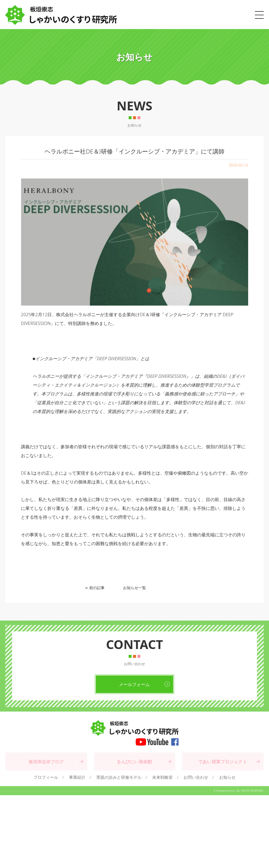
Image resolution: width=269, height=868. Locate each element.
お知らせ (227, 777)
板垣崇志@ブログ (46, 761)
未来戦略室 (162, 777)
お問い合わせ (196, 777)
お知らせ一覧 (134, 588)
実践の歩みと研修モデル (119, 777)
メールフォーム (134, 684)
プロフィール (46, 777)
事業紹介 (77, 777)
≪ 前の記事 (95, 588)
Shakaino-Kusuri (226, 791)
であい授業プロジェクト (223, 761)
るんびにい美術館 (134, 761)
